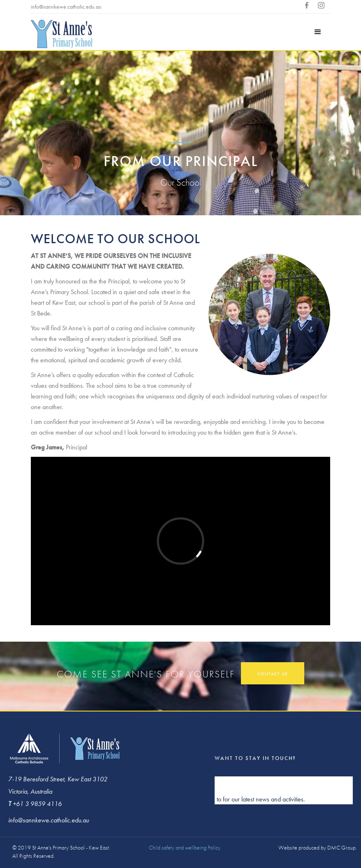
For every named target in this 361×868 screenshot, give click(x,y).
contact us (273, 674)
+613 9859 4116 (126, 7)
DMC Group (341, 847)
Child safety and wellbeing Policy (185, 847)
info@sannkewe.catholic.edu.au (66, 7)
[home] (62, 35)
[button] (318, 32)
